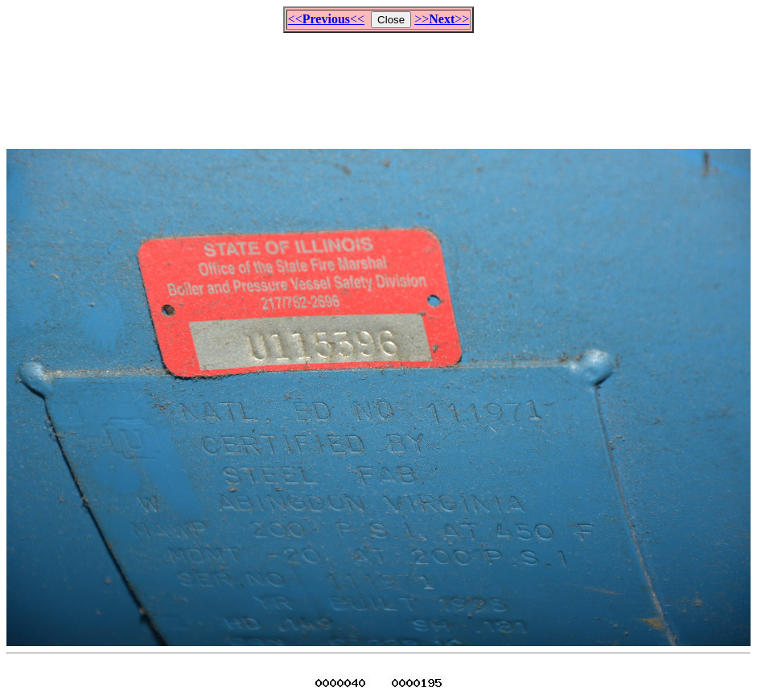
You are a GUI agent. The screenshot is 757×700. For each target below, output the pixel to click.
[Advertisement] (379, 84)
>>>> (442, 19)
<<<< (326, 19)
